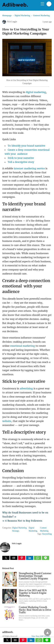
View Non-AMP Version (40, 636)
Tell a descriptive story (21, 162)
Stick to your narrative (21, 158)
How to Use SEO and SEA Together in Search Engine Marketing (33, 593)
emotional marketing (23, 346)
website (7, 421)
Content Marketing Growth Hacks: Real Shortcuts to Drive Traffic (35, 610)
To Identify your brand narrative (26, 146)
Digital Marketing (22, 15)
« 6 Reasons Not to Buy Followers (22, 521)
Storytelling (47, 534)
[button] (6, 558)
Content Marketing (41, 15)
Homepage (7, 15)
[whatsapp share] (38, 559)
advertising (26, 388)
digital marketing (36, 92)
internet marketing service (29, 168)
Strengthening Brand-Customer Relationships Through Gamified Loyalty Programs (35, 576)
